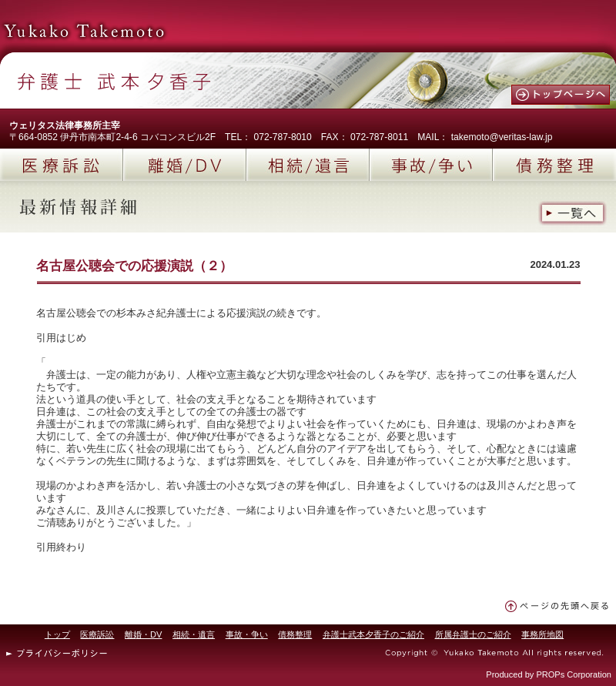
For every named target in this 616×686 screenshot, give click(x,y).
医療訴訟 (62, 165)
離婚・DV (143, 634)
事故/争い (431, 165)
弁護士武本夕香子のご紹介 (373, 634)
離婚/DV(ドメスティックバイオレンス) (185, 165)
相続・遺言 (194, 634)
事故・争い (247, 634)
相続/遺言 (308, 165)
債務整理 (554, 165)
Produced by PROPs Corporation (549, 674)
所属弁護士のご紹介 (473, 634)
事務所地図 (542, 634)
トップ (57, 634)
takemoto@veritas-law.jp (502, 137)
